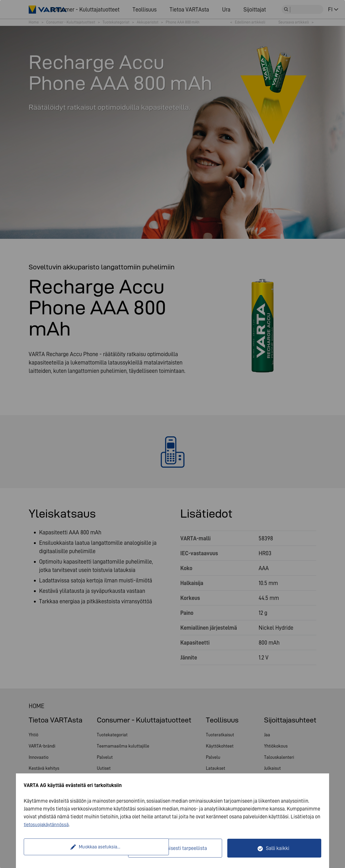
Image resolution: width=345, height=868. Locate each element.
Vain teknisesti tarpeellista (178, 848)
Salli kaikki (278, 848)
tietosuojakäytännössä (48, 824)
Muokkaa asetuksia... (77, 848)
